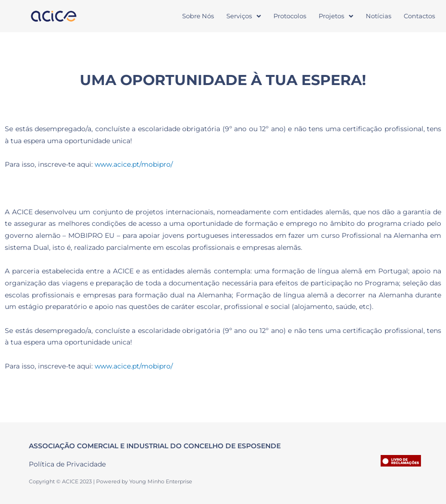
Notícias (378, 16)
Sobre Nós (198, 16)
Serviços (244, 16)
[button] (244, 16)
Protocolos (290, 16)
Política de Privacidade (67, 464)
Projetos (336, 16)
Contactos (419, 16)
